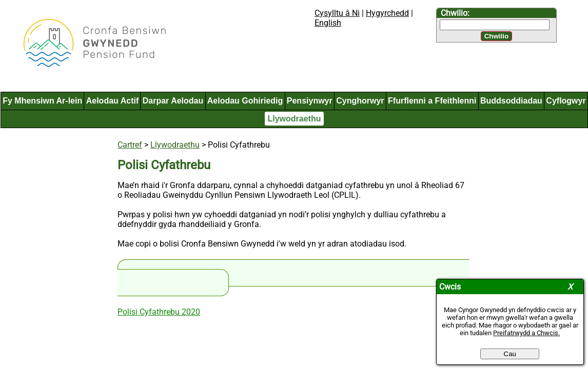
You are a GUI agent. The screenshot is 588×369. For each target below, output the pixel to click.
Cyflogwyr (566, 101)
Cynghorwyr (360, 101)
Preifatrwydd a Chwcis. (526, 333)
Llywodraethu (294, 119)
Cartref (130, 145)
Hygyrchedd (387, 13)
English (328, 23)
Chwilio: (455, 13)
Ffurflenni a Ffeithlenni (432, 101)
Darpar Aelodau (173, 101)
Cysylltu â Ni (337, 13)
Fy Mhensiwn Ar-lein (42, 101)
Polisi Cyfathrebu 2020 (159, 312)
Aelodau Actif (113, 101)
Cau (510, 354)
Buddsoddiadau (511, 101)
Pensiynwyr (310, 101)
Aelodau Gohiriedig (245, 101)
